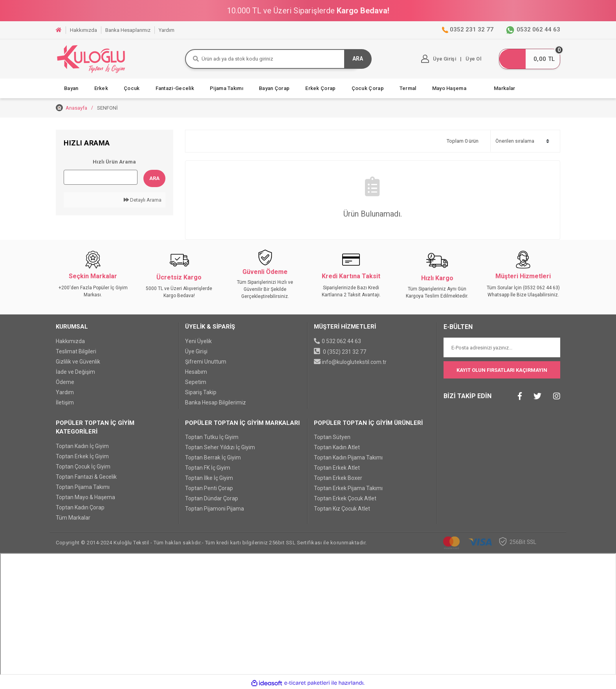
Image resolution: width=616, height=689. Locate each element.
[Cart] (528, 59)
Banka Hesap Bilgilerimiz (215, 402)
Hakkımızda (70, 341)
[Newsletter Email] (502, 348)
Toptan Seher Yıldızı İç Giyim (220, 448)
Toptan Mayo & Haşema (85, 497)
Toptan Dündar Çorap (212, 499)
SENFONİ (107, 108)
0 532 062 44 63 (341, 341)
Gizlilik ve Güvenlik (78, 362)
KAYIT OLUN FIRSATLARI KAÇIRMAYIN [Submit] (502, 370)
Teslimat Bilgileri (76, 351)
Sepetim (196, 382)
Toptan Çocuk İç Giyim (83, 467)
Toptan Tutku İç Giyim (212, 437)
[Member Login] (436, 59)
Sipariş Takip (201, 392)
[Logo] (91, 59)
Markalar (504, 88)
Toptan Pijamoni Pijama (214, 509)
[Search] (274, 59)
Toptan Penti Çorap (209, 489)
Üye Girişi (196, 351)
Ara (154, 178)
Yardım (65, 392)
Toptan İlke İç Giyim (209, 478)
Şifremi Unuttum (206, 362)
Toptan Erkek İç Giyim (82, 456)
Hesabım (196, 372)
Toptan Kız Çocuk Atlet (342, 509)
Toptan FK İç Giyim (208, 468)
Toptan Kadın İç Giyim (82, 446)
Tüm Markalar (73, 518)
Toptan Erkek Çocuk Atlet (345, 499)
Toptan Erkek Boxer (338, 478)
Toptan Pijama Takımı (83, 487)
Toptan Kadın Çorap (80, 507)
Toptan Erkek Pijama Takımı (348, 489)
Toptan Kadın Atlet (337, 448)
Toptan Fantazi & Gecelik (86, 477)
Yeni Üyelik (198, 341)
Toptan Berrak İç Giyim (213, 458)
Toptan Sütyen (332, 437)
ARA (358, 59)
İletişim (65, 402)
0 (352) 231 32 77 (345, 352)
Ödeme (65, 382)
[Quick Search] (101, 177)
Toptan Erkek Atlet (337, 468)
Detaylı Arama (143, 200)
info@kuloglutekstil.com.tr (354, 362)
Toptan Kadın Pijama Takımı (348, 458)
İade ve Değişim (75, 372)
